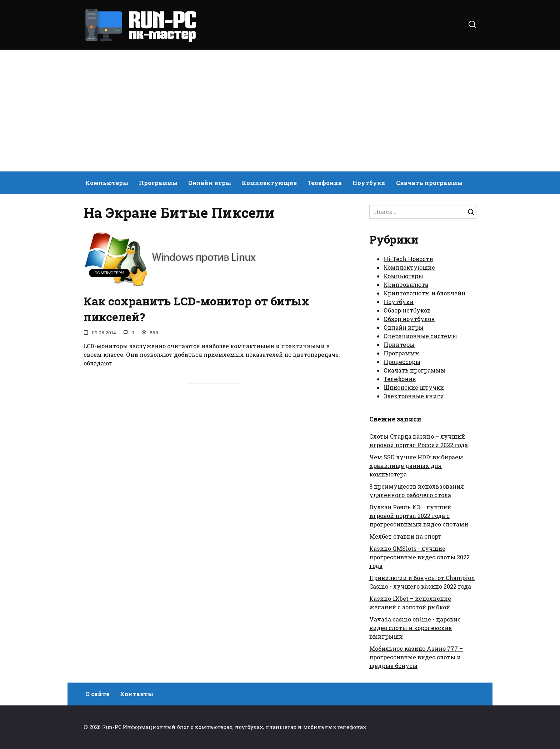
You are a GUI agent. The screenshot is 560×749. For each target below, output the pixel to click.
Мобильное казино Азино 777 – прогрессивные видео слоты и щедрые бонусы (416, 657)
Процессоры (402, 362)
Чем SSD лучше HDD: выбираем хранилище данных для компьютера (416, 466)
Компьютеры (107, 183)
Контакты (137, 694)
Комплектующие (269, 183)
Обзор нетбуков (407, 310)
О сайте (97, 694)
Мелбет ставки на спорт (405, 536)
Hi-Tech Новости (408, 259)
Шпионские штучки (414, 387)
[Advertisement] (280, 111)
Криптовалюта (406, 284)
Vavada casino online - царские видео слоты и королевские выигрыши (415, 628)
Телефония (325, 183)
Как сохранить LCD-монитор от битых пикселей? (197, 309)
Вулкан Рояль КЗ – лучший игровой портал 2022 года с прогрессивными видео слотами (419, 516)
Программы (158, 183)
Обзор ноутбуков (409, 319)
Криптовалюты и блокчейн (424, 293)
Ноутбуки (369, 183)
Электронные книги (414, 396)
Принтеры (399, 344)
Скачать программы (429, 183)
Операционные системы (420, 336)
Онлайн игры (210, 183)
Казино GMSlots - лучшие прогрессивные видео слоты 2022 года (419, 557)
